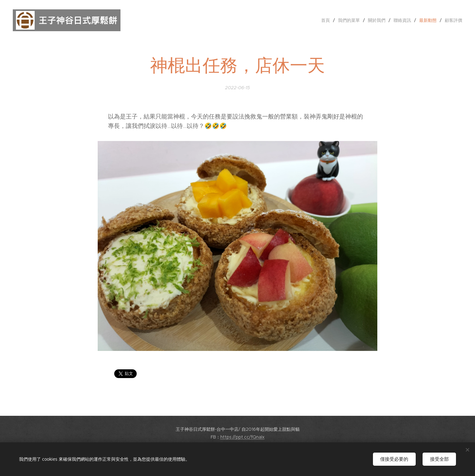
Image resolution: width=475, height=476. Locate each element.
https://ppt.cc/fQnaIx (242, 437)
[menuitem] (327, 20)
